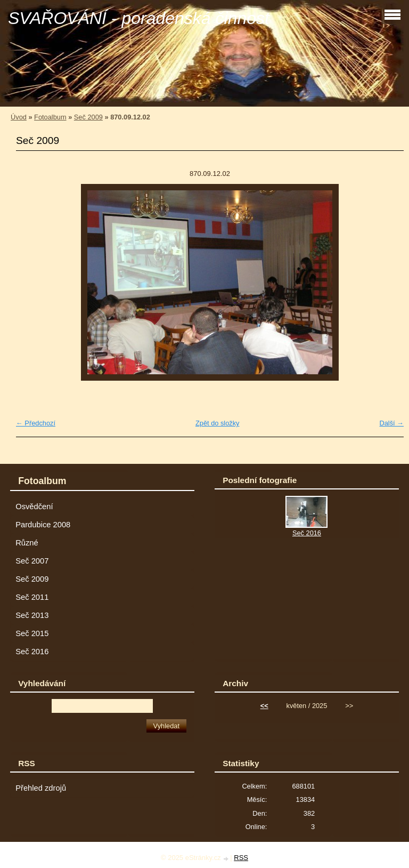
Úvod (19, 117)
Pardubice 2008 (43, 525)
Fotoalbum (50, 117)
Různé (27, 543)
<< (264, 706)
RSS (241, 858)
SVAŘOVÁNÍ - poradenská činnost (139, 18)
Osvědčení (34, 507)
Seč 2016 (32, 652)
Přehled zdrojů (41, 788)
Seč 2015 (32, 633)
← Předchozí (36, 423)
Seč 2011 (32, 597)
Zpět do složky (218, 423)
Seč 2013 (32, 615)
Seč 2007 (32, 561)
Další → (391, 423)
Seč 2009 (88, 117)
